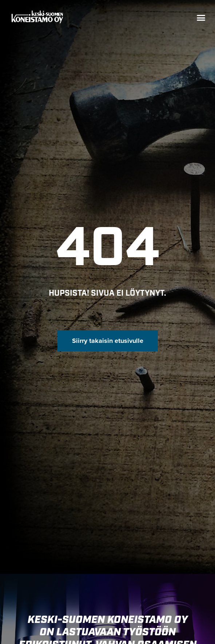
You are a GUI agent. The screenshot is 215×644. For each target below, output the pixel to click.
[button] (201, 18)
